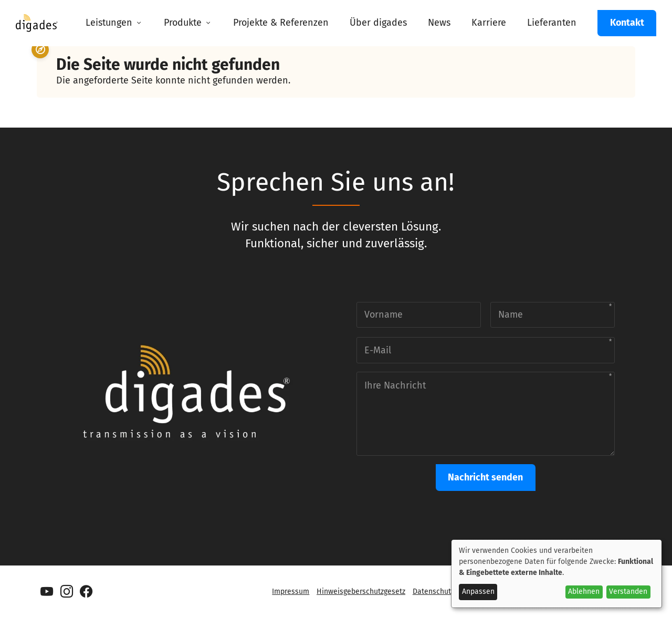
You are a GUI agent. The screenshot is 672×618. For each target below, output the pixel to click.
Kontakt (627, 23)
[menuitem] (114, 23)
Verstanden (628, 591)
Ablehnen (584, 591)
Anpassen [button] (478, 591)
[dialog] (556, 574)
